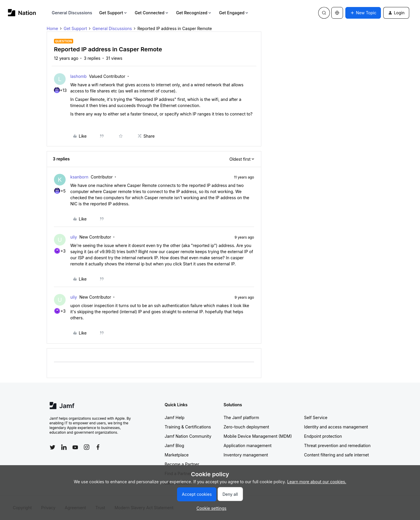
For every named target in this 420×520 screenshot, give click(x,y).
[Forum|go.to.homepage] (22, 13)
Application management (248, 445)
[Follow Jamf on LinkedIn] (64, 447)
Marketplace (177, 455)
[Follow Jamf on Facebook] (98, 447)
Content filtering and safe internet (337, 455)
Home (52, 28)
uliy (74, 237)
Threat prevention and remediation (337, 445)
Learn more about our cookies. (317, 482)
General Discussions (72, 13)
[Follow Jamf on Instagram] (87, 447)
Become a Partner (182, 464)
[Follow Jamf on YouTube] (75, 447)
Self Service (316, 417)
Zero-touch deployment (246, 427)
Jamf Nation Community (188, 436)
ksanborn (79, 177)
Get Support (113, 13)
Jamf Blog (175, 445)
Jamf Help (175, 417)
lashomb (78, 76)
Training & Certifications (188, 427)
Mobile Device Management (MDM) (258, 436)
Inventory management (246, 455)
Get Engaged (234, 13)
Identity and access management (336, 427)
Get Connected (152, 13)
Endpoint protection (323, 436)
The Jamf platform (242, 417)
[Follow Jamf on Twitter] (52, 447)
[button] (363, 13)
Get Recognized (194, 13)
